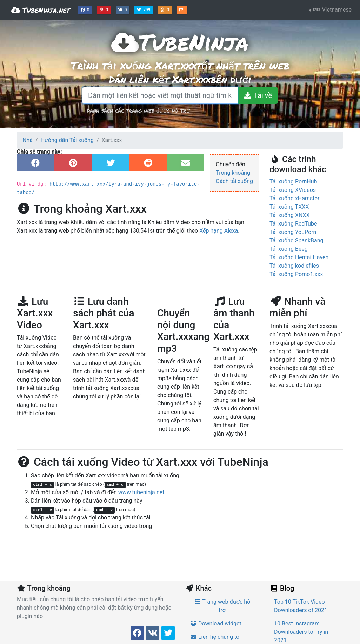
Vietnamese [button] (332, 10)
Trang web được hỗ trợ (222, 606)
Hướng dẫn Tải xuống (67, 140)
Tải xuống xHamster (294, 198)
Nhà (28, 140)
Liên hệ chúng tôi (215, 637)
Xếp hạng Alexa (219, 231)
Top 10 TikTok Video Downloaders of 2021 (301, 606)
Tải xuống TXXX (289, 207)
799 (144, 9)
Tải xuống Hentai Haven (299, 257)
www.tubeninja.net (141, 492)
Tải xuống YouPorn (293, 232)
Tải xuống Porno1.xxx (296, 274)
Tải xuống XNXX (290, 215)
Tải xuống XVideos (293, 190)
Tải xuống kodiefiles (294, 266)
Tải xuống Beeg (289, 249)
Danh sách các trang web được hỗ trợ (138, 110)
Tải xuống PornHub (293, 182)
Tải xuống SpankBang (296, 240)
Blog (282, 588)
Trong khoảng (233, 173)
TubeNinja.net (41, 10)
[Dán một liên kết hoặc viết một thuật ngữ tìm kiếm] (160, 95)
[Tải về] (258, 95)
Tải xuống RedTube (293, 224)
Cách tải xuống (234, 181)
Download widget (216, 623)
